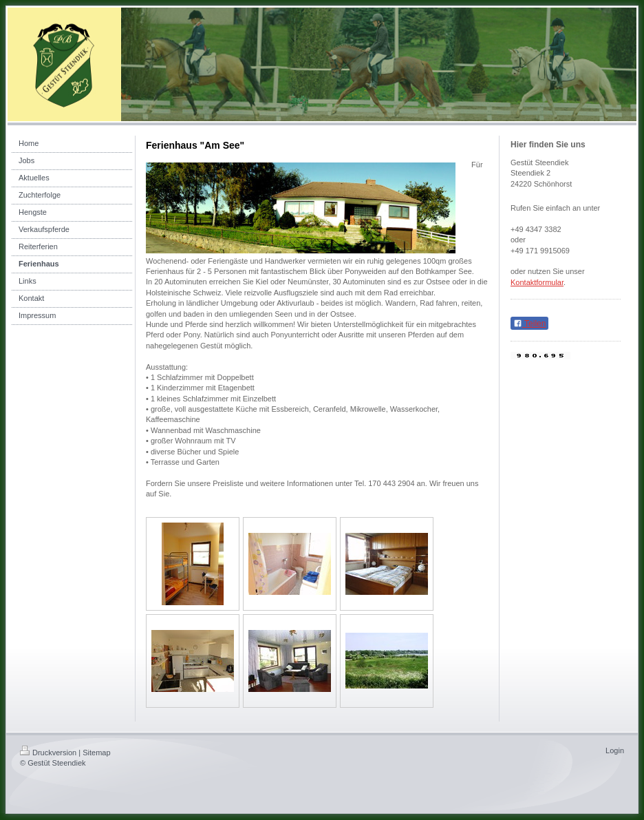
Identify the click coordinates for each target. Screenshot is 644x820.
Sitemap (96, 753)
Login (615, 750)
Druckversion (48, 753)
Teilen (529, 324)
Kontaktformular (537, 282)
